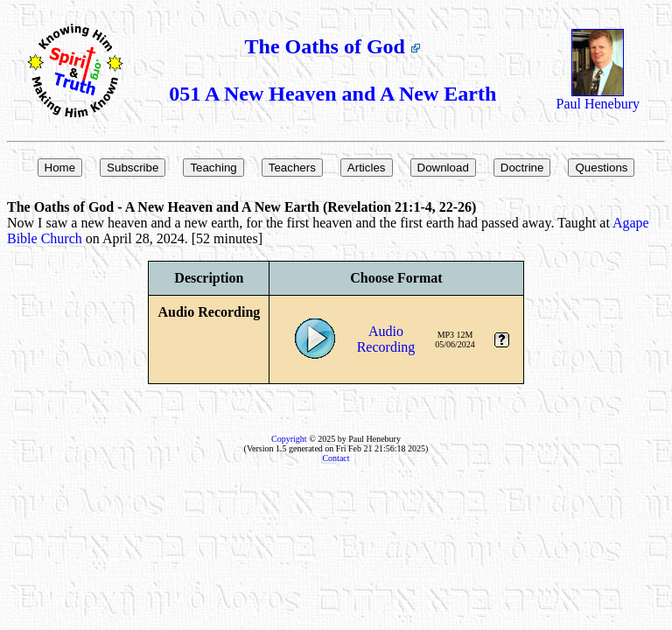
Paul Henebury (598, 98)
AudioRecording (386, 339)
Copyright (289, 439)
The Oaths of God (333, 46)
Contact (336, 458)
